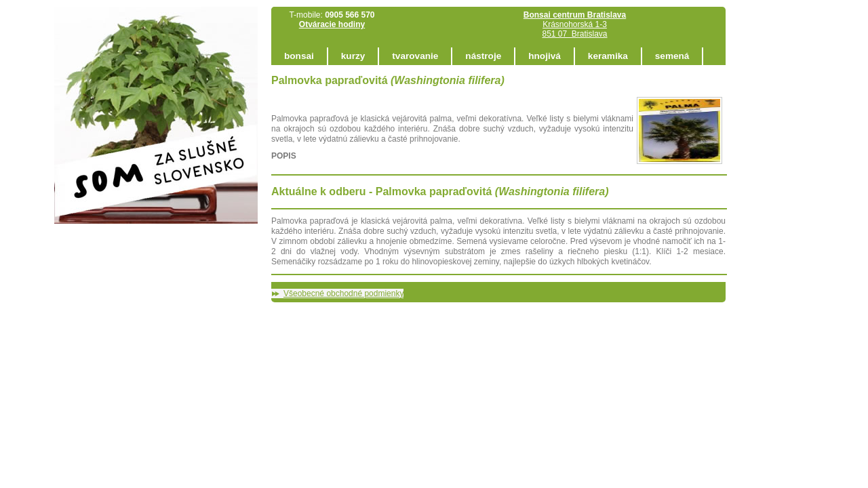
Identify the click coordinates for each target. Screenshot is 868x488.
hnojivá (545, 56)
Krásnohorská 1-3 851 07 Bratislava (575, 24)
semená (672, 56)
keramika (608, 56)
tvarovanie (415, 56)
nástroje (483, 56)
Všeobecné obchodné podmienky (343, 293)
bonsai (299, 56)
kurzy (353, 56)
